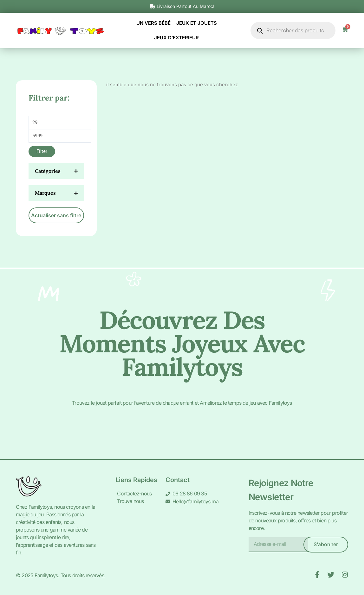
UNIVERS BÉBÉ (153, 23)
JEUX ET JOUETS (197, 23)
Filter (42, 151)
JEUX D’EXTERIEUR (176, 38)
